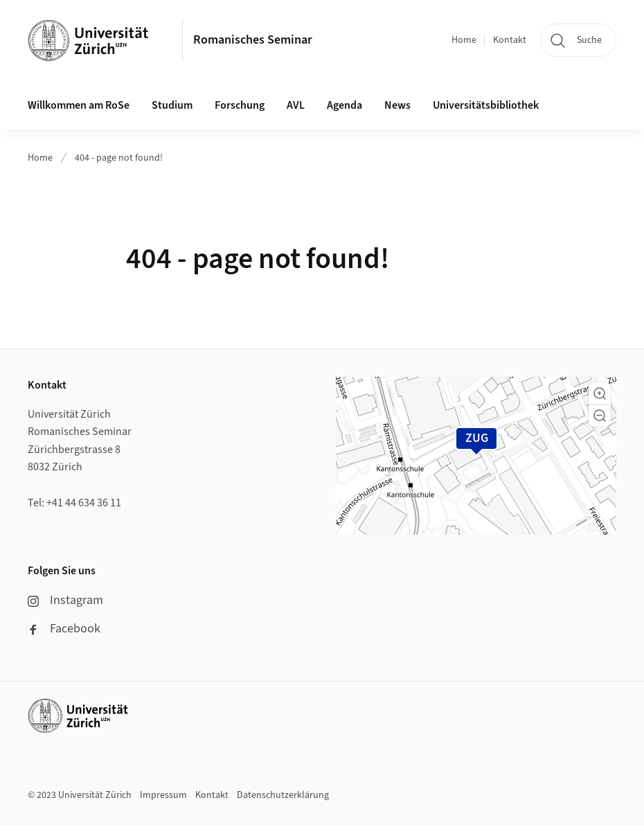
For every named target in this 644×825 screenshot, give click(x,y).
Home (464, 40)
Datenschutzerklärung (283, 795)
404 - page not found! (119, 158)
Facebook (64, 629)
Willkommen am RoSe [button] (79, 105)
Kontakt (510, 40)
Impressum (163, 795)
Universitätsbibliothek (486, 105)
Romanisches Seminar (253, 40)
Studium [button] (172, 105)
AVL (296, 105)
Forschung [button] (240, 105)
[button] (600, 393)
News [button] (397, 105)
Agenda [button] (345, 105)
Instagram (65, 600)
